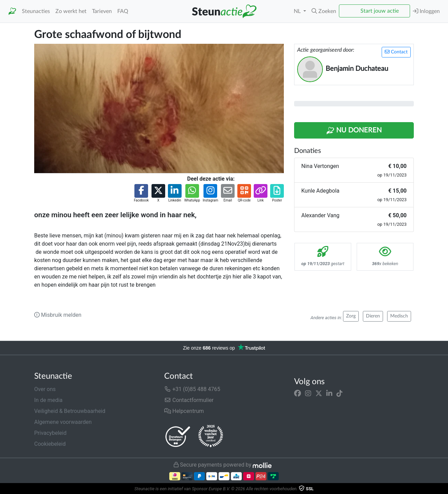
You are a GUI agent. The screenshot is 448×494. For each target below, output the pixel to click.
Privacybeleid (50, 433)
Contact (396, 52)
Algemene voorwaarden (63, 422)
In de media (48, 400)
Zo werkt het (71, 11)
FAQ (123, 11)
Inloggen (426, 11)
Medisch (399, 316)
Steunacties (36, 11)
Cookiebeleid (50, 444)
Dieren (373, 316)
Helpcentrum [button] (184, 411)
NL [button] (298, 11)
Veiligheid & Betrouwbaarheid (70, 411)
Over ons (45, 389)
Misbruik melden (58, 315)
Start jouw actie (380, 11)
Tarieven (102, 11)
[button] (324, 11)
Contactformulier (189, 400)
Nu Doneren (354, 131)
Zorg (351, 316)
